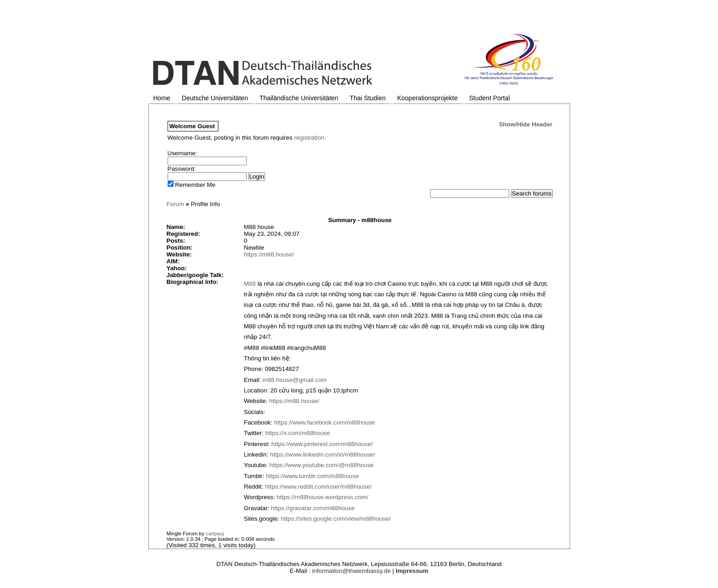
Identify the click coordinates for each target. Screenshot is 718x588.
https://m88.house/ (269, 254)
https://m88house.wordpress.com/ (322, 497)
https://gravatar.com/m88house (313, 508)
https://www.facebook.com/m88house (324, 422)
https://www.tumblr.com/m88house (313, 476)
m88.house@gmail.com (294, 380)
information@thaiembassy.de (352, 571)
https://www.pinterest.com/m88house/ (322, 444)
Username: (182, 153)
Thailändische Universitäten (299, 98)
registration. (310, 138)
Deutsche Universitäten (215, 98)
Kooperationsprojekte (427, 98)
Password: (182, 169)
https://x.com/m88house (298, 433)
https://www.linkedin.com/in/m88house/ (323, 455)
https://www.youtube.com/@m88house (321, 465)
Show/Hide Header (525, 124)
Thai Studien (368, 98)
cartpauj (215, 534)
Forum (176, 204)
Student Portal (490, 98)
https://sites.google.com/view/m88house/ (336, 519)
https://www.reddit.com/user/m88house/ (318, 487)
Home (162, 98)
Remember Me (192, 185)
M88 (250, 284)
